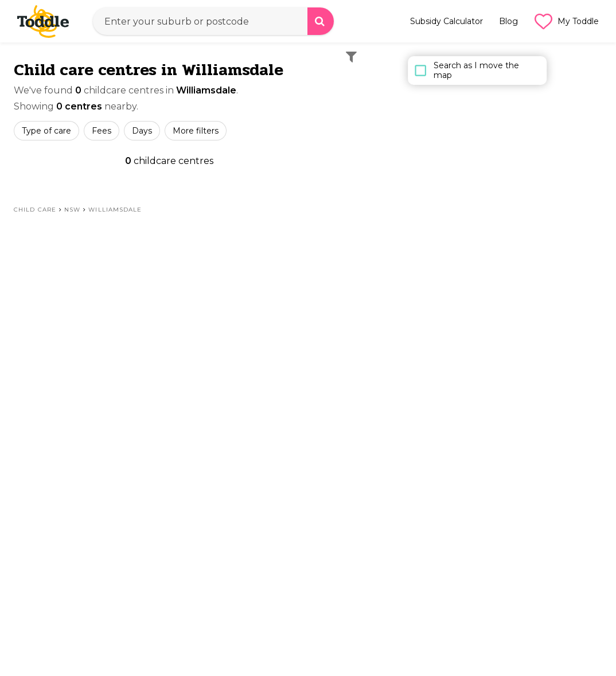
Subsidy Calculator (447, 21)
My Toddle (566, 22)
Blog (508, 21)
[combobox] (213, 21)
